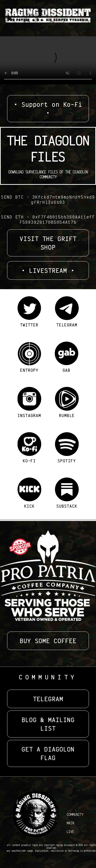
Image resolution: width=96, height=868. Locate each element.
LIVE (70, 831)
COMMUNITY (75, 814)
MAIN (70, 823)
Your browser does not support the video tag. (48, 60)
